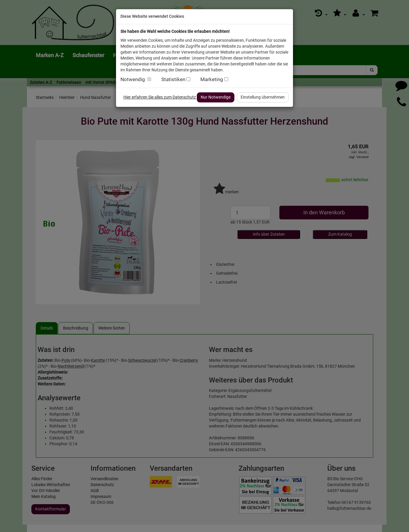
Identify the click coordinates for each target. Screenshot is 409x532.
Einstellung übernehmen (263, 97)
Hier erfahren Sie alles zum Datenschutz (160, 97)
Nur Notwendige (216, 97)
